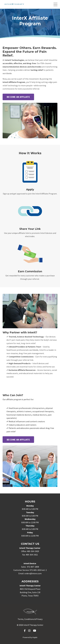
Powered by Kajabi (30, 637)
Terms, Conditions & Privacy (30, 619)
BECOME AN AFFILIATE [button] (18, 97)
